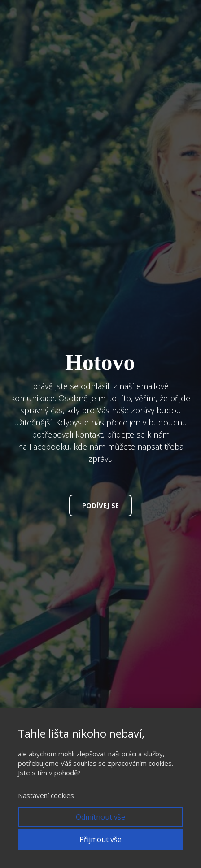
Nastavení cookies (46, 795)
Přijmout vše (100, 839)
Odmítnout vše (100, 817)
